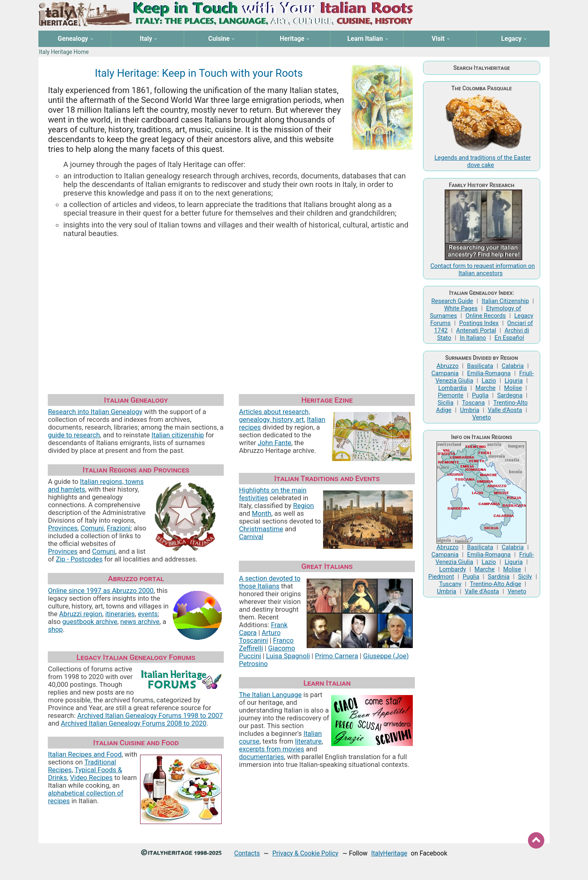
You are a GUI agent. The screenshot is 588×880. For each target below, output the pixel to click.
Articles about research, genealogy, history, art (274, 416)
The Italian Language (270, 695)
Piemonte (451, 395)
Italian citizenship (178, 435)
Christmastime (261, 529)
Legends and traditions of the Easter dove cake (483, 161)
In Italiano (473, 338)
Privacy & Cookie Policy (305, 853)
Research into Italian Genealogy (95, 412)
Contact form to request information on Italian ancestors (483, 270)
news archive (140, 622)
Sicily (525, 577)
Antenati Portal (476, 330)
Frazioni (119, 528)
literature (308, 741)
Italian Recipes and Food (85, 754)
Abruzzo (448, 366)
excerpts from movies (272, 749)
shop (55, 629)
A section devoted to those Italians (270, 582)
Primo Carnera (336, 656)
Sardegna (510, 395)
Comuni (92, 528)
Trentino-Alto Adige (496, 584)
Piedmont (441, 577)
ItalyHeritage (389, 853)
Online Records (486, 316)
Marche (485, 388)
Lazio (489, 381)
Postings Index (479, 323)
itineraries (120, 614)
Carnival (251, 537)
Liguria (514, 381)
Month (262, 514)
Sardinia (499, 577)
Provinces (62, 528)
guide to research (74, 435)
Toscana (473, 403)
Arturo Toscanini (260, 637)
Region (304, 506)
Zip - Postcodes (79, 559)
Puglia (480, 395)
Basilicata (480, 366)
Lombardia (452, 388)
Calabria (513, 366)
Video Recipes (91, 778)
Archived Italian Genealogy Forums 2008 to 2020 (134, 723)
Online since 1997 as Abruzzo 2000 (101, 591)
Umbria (469, 410)
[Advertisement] (231, 306)
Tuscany (450, 584)
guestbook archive (90, 622)
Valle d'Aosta (505, 410)
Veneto (482, 417)
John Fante (274, 443)
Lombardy (453, 569)
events (148, 614)
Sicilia (446, 403)
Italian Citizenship (505, 301)
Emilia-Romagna (489, 373)
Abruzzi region (81, 614)
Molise (513, 388)
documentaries (261, 757)
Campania (445, 373)
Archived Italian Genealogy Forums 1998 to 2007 (150, 716)
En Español (509, 338)
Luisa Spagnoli (288, 656)
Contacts (247, 853)
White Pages (461, 308)
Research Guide (452, 301)
